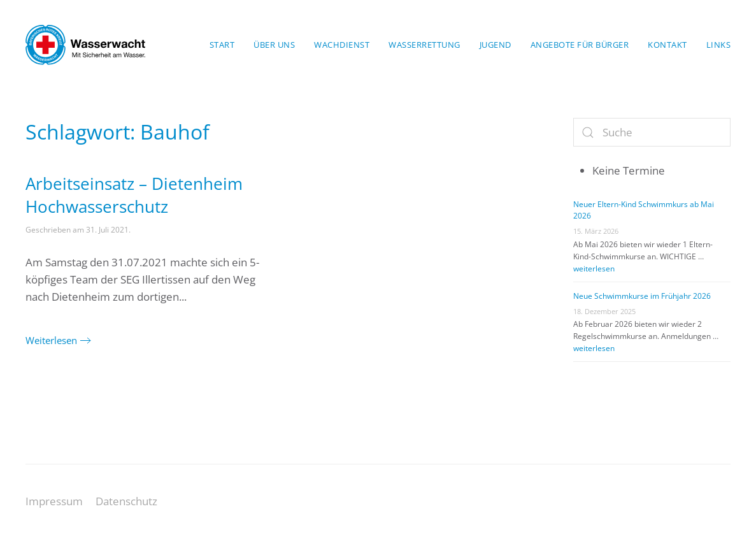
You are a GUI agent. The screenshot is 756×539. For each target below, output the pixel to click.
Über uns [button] (274, 45)
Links (719, 45)
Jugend (496, 45)
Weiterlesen (51, 340)
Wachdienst (342, 45)
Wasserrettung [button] (424, 45)
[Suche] (652, 132)
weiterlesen (594, 269)
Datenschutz (126, 501)
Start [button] (222, 45)
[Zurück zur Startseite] (85, 45)
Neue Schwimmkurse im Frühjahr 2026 (642, 296)
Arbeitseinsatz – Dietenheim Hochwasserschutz (134, 195)
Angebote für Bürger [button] (580, 45)
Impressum (54, 501)
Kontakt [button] (667, 45)
